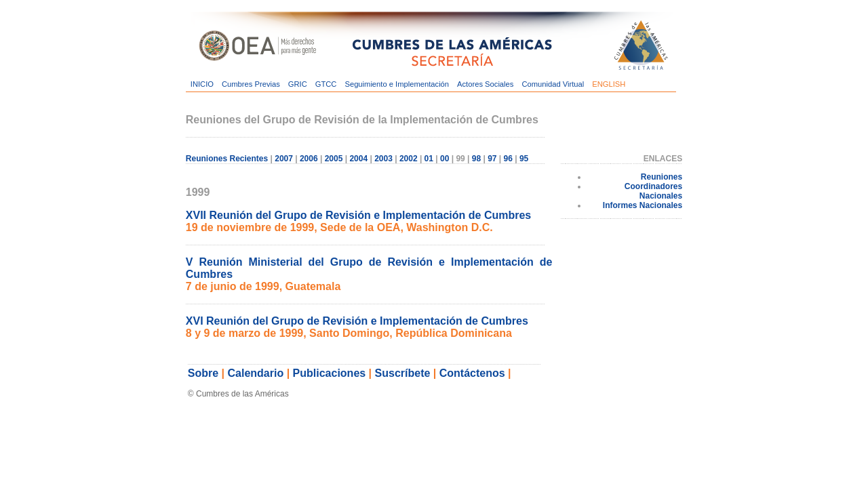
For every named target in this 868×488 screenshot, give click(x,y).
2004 (358, 159)
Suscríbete (403, 373)
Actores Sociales (485, 84)
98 (476, 159)
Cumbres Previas (251, 84)
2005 (334, 159)
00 (445, 159)
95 (524, 159)
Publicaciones (330, 373)
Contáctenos (472, 373)
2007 (284, 159)
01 (429, 159)
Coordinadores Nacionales (653, 191)
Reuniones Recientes (227, 159)
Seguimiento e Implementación (397, 84)
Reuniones (662, 177)
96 (508, 159)
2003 (383, 159)
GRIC (298, 84)
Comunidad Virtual (553, 84)
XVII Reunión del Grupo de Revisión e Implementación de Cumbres (358, 215)
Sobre (203, 373)
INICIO (202, 84)
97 (492, 159)
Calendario (256, 373)
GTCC (326, 84)
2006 (309, 159)
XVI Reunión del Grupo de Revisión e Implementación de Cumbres (357, 321)
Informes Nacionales (643, 205)
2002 (409, 159)
